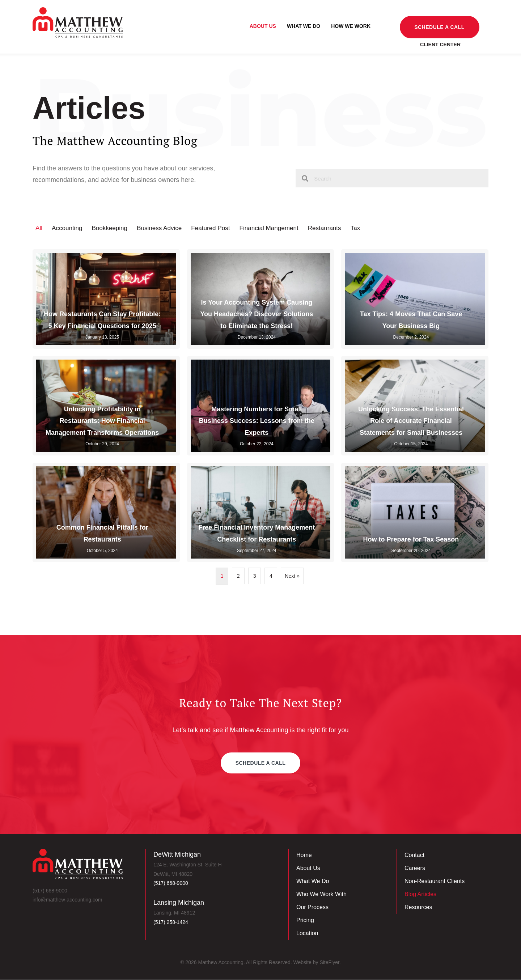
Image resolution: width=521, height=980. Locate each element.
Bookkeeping (113, 228)
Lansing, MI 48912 (174, 913)
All (39, 228)
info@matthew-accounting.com (67, 900)
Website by (307, 963)
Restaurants (337, 228)
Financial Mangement (279, 228)
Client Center (440, 44)
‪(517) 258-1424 (171, 922)
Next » (292, 576)
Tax (369, 228)
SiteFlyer (329, 963)
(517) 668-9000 (50, 891)
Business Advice (164, 228)
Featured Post (218, 228)
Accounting (68, 228)
